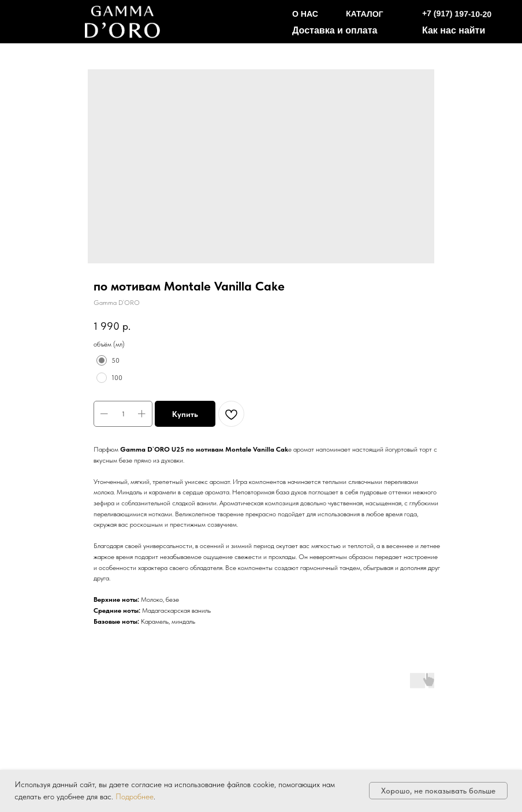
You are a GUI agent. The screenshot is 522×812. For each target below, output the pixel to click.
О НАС (305, 14)
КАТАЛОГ (365, 14)
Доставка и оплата (335, 30)
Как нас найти (454, 30)
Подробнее (135, 796)
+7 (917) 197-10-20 (457, 14)
